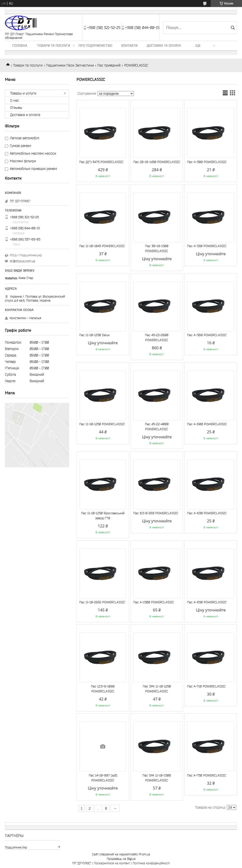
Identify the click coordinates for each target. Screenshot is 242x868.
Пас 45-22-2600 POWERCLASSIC (157, 338)
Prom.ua (144, 854)
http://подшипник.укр (26, 255)
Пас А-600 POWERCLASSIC (207, 424)
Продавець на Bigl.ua (121, 859)
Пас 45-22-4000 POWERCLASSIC (157, 427)
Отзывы (16, 108)
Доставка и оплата (25, 115)
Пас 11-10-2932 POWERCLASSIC (102, 602)
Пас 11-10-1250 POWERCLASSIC (102, 424)
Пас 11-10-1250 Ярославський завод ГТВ (103, 516)
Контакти (129, 46)
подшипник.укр (16, 847)
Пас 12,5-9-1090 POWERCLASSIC (103, 689)
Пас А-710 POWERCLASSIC (206, 686)
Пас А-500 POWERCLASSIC (207, 162)
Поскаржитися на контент (112, 863)
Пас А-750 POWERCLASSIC (207, 775)
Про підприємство (95, 46)
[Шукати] (233, 28)
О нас (15, 100)
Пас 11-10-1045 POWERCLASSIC (102, 246)
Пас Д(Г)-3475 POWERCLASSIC (101, 162)
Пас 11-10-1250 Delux (94, 335)
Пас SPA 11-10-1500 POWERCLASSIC (157, 778)
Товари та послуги (54, 46)
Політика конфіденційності (151, 863)
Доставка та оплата (164, 46)
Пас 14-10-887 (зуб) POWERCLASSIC (103, 778)
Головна (20, 46)
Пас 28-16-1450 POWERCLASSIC (157, 162)
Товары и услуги (23, 93)
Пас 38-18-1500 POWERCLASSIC (157, 248)
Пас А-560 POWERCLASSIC (207, 335)
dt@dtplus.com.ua (22, 261)
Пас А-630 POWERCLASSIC (207, 513)
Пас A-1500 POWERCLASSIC (154, 602)
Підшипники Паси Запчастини (70, 65)
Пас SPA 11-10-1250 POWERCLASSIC (157, 689)
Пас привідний (109, 65)
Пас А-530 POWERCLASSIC (207, 246)
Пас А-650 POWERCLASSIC (207, 602)
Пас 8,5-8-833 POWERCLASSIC (156, 513)
